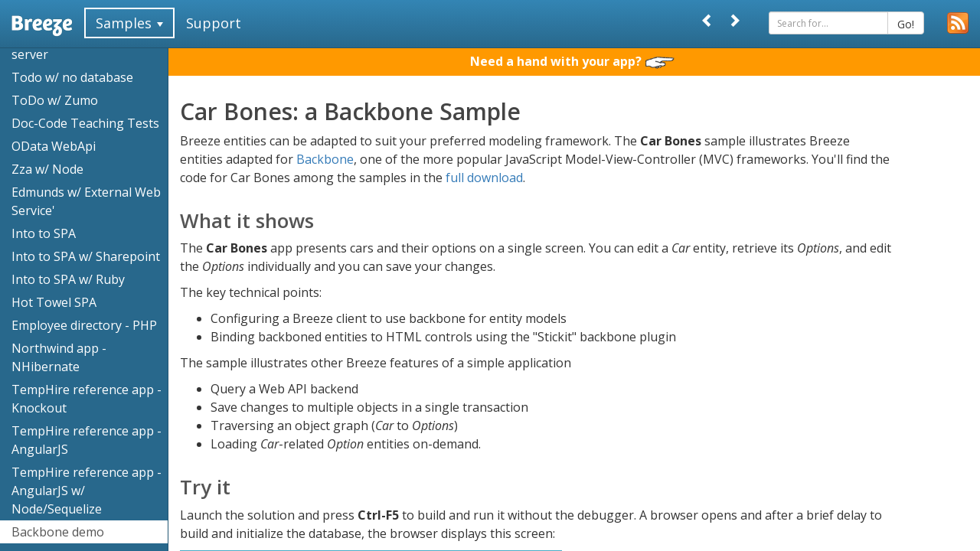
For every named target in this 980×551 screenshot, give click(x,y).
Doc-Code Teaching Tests (85, 123)
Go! (906, 24)
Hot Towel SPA (54, 302)
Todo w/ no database (72, 77)
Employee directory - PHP (84, 325)
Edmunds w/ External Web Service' (86, 201)
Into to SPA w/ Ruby (68, 279)
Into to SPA (44, 233)
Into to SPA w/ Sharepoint (86, 256)
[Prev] (707, 20)
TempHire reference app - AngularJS (87, 440)
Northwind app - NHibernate (59, 357)
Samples (129, 23)
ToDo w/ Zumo (55, 100)
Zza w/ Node (47, 169)
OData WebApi (54, 146)
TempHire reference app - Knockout (87, 399)
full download (484, 178)
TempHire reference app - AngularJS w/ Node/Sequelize (87, 491)
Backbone (325, 159)
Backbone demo (58, 532)
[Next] (734, 20)
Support (214, 23)
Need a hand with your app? (572, 61)
